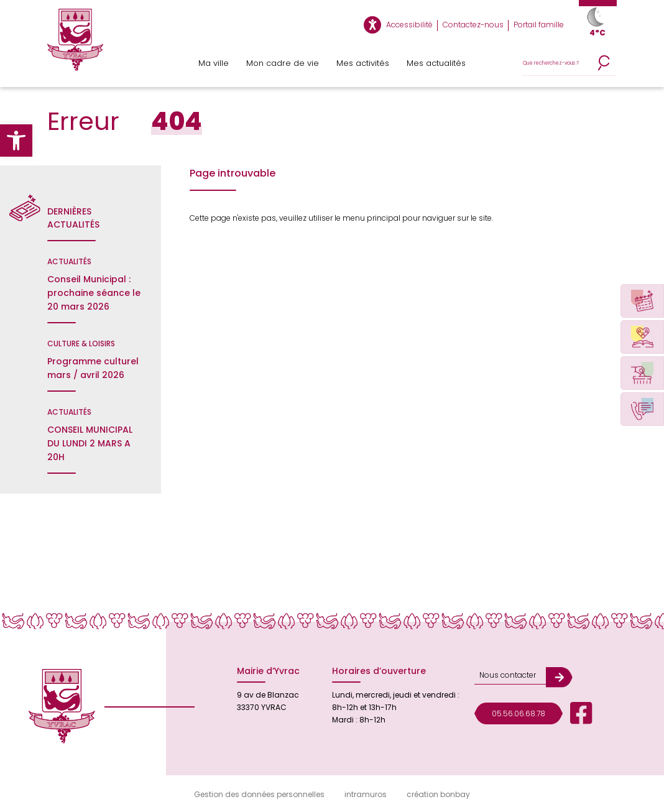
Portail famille (539, 25)
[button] (16, 141)
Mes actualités (436, 63)
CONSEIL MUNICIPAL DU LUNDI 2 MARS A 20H (90, 443)
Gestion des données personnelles (259, 794)
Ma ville (214, 63)
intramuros (366, 794)
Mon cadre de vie (283, 63)
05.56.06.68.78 (519, 713)
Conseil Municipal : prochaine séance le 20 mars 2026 (94, 293)
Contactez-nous (473, 25)
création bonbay (438, 794)
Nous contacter (508, 675)
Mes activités (363, 63)
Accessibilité (409, 25)
